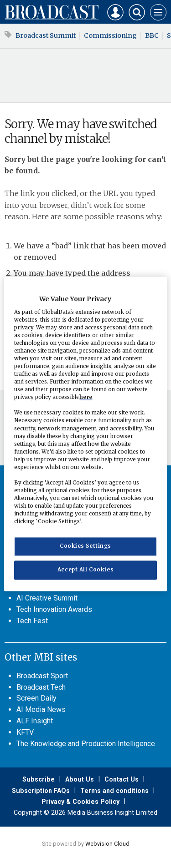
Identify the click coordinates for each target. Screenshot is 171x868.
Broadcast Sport (42, 676)
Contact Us (122, 779)
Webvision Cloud (107, 844)
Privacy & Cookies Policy (80, 802)
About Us (80, 779)
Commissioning (110, 35)
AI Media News (41, 709)
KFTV (25, 732)
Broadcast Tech (41, 687)
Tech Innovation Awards (54, 609)
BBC (152, 35)
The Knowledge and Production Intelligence (86, 744)
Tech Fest (32, 621)
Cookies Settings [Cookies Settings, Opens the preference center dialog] (85, 546)
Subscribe (39, 779)
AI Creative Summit (47, 598)
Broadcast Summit (46, 35)
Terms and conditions (114, 791)
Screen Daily (36, 698)
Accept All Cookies (85, 570)
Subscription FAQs (41, 791)
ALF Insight (35, 721)
